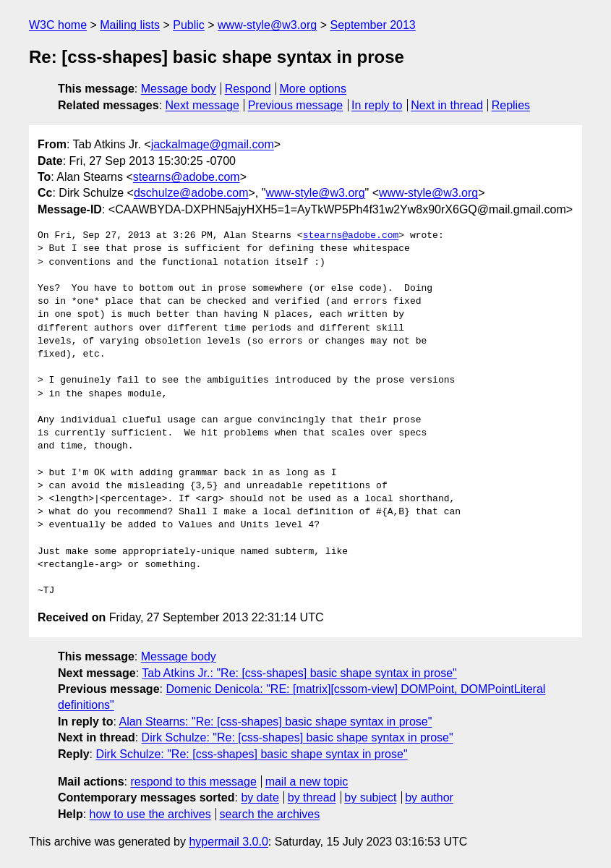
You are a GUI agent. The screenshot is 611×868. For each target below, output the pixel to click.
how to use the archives (150, 814)
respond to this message (193, 782)
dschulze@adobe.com (191, 193)
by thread (312, 797)
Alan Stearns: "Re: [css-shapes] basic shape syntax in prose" (275, 722)
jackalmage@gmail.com (213, 144)
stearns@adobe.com (187, 177)
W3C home (58, 25)
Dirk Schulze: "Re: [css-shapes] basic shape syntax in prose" (298, 737)
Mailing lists (130, 25)
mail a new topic (307, 782)
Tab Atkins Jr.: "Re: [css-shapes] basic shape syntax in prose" (299, 673)
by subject (370, 797)
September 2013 (372, 25)
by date (260, 797)
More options (313, 89)
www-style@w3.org (267, 25)
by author (429, 797)
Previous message (296, 105)
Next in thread (447, 105)
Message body (179, 89)
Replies (511, 105)
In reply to (377, 105)
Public (189, 25)
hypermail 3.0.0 (228, 842)
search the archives (270, 814)
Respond (248, 89)
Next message (202, 105)
